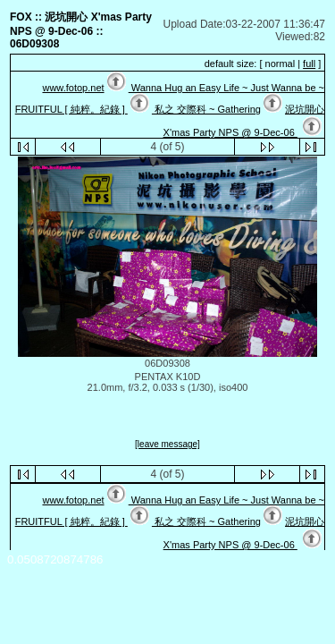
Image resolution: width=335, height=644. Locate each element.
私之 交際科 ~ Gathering (206, 109)
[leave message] (167, 444)
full (309, 64)
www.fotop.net (73, 88)
